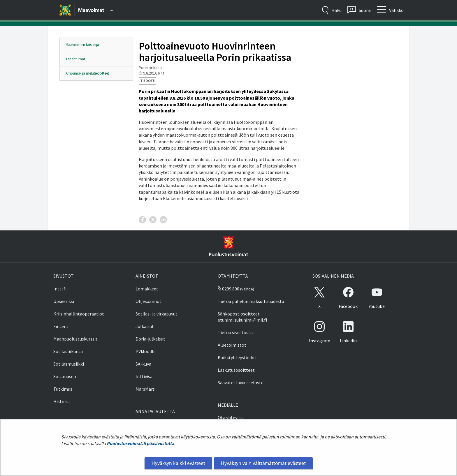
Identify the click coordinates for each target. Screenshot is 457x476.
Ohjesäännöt (148, 301)
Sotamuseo (65, 376)
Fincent (61, 326)
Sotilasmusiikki (69, 364)
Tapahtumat (75, 59)
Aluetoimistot (232, 345)
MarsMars (145, 389)
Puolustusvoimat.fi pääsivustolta (140, 443)
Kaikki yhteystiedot (237, 357)
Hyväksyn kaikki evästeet (178, 463)
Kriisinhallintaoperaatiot (79, 314)
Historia (61, 401)
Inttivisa (144, 376)
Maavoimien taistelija (82, 45)
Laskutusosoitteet (236, 370)
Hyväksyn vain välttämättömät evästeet (263, 463)
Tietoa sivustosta (235, 332)
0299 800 (228, 289)
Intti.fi (60, 289)
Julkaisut (145, 326)
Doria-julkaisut (150, 339)
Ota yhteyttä (231, 417)
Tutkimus (63, 389)
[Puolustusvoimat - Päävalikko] (96, 10)
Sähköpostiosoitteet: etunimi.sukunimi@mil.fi (242, 317)
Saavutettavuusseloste (241, 382)
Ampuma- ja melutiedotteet (87, 73)
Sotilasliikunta (68, 351)
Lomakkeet (147, 289)
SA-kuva (143, 364)
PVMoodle (146, 351)
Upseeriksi (64, 301)
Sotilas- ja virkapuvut (157, 314)
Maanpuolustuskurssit (75, 339)
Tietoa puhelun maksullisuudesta (251, 301)
